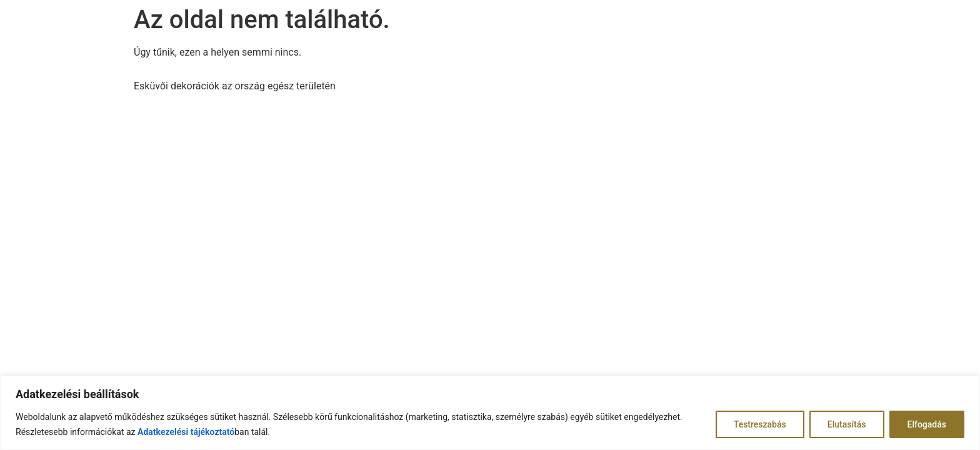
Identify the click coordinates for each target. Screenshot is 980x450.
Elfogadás (927, 424)
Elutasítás (847, 424)
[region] (490, 413)
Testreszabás (760, 424)
